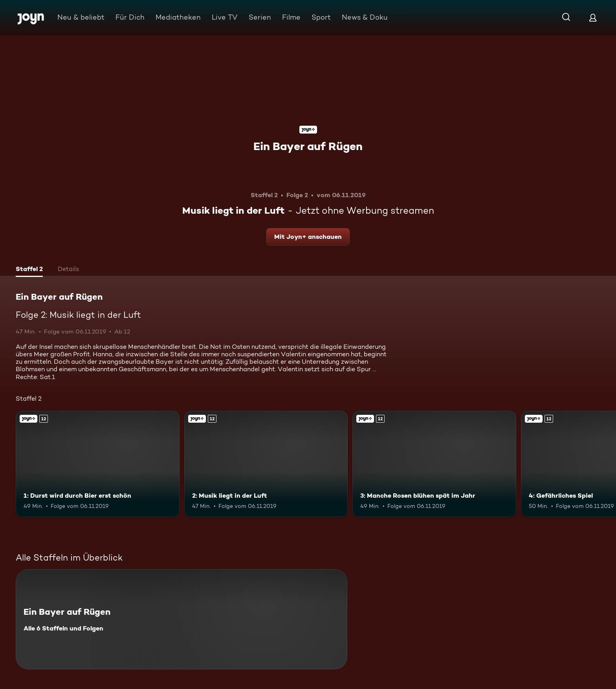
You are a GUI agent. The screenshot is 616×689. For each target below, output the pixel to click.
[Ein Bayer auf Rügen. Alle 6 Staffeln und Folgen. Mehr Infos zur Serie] (181, 619)
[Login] (593, 17)
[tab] (29, 270)
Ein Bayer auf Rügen (308, 146)
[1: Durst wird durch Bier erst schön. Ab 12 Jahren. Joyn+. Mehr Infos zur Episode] (98, 464)
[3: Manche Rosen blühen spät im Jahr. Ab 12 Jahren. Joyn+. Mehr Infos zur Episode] (434, 464)
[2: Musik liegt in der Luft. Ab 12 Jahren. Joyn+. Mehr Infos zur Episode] (266, 464)
